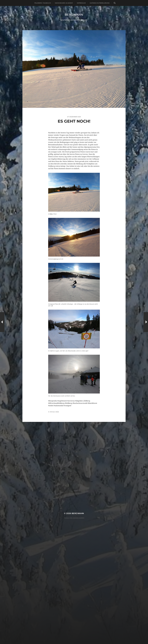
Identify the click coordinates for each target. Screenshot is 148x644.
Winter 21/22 (54, 412)
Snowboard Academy (64, 3)
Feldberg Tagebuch (43, 3)
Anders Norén (79, 518)
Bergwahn (74, 15)
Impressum (81, 3)
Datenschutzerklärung (100, 3)
